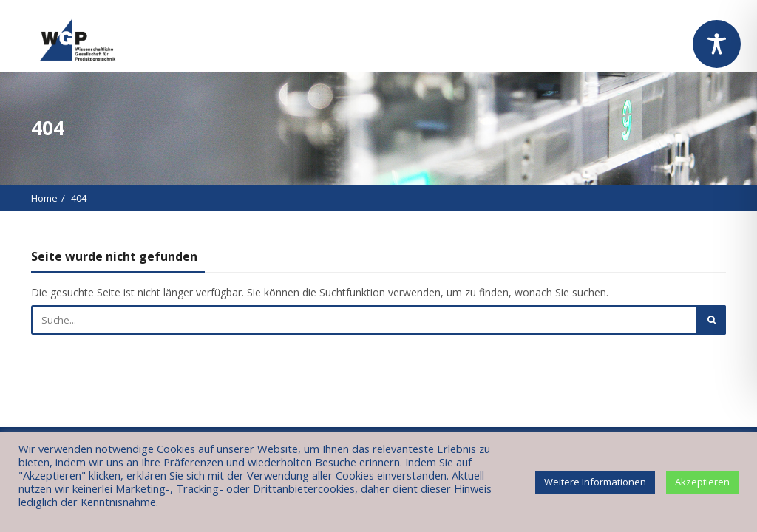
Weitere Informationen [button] (595, 482)
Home (44, 198)
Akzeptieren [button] (702, 482)
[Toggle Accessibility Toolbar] (717, 44)
